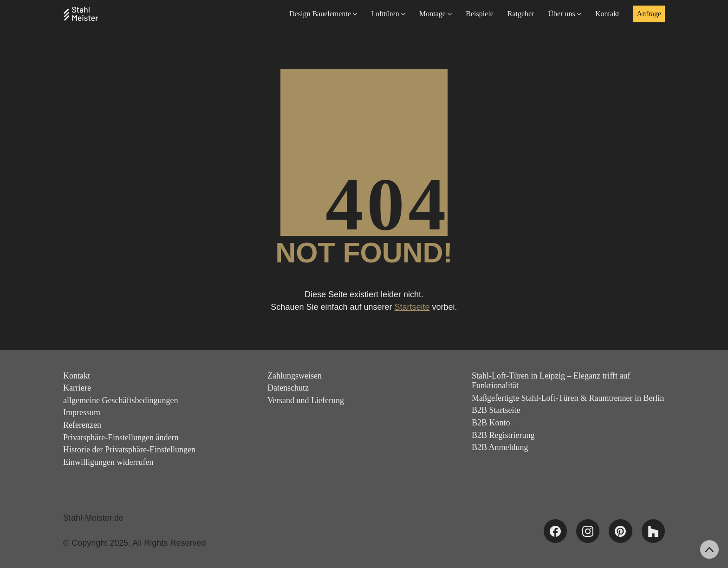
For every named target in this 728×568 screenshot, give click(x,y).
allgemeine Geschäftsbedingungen (120, 400)
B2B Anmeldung (500, 447)
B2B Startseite (496, 410)
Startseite (412, 307)
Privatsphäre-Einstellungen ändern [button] (121, 437)
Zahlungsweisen (295, 376)
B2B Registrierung (503, 435)
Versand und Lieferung (306, 400)
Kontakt (77, 376)
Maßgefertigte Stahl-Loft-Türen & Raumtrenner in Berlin (568, 398)
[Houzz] (653, 531)
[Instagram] (588, 531)
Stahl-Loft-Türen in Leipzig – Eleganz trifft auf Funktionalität (551, 381)
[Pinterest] (620, 531)
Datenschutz (288, 388)
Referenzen (82, 425)
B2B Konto (491, 423)
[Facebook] (555, 531)
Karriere (77, 388)
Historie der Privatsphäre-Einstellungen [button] (129, 450)
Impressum (82, 412)
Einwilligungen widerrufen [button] (108, 462)
